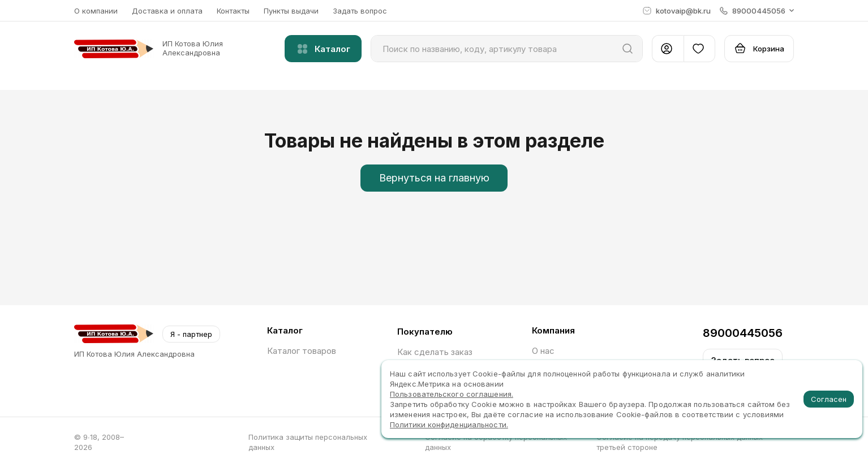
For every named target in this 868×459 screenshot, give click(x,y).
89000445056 (743, 333)
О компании (96, 11)
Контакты (233, 11)
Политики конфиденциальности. (449, 425)
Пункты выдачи (291, 11)
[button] (757, 11)
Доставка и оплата (167, 11)
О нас (543, 351)
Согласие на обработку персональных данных (496, 442)
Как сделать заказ (435, 352)
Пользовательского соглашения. (452, 394)
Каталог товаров (302, 351)
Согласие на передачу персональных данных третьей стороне (680, 442)
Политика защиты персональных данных (308, 442)
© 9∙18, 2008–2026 (99, 442)
